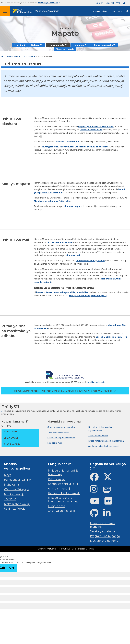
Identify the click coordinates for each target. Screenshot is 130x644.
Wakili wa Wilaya (15, 489)
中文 (118, 3)
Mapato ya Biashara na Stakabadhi (96, 126)
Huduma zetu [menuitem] (57, 45)
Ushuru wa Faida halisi (91, 130)
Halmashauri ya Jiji (16, 480)
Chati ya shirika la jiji (62, 511)
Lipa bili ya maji (55, 443)
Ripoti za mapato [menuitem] (65, 49)
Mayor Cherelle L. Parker (47, 11)
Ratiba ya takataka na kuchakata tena (106, 441)
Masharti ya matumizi (46, 549)
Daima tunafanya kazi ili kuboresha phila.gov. (65, 391)
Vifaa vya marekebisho (58, 432)
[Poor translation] (12, 568)
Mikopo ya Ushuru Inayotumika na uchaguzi (65, 499)
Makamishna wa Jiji (17, 504)
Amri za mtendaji (59, 488)
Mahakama (11, 484)
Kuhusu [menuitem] (35, 45)
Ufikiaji (91, 549)
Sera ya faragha (79, 549)
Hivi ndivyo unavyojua (49, 3)
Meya (8, 475)
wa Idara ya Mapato (97, 382)
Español (110, 3)
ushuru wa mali (73, 255)
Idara (113, 11)
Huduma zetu (29, 56)
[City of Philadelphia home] (23, 11)
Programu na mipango (105, 536)
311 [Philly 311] (3, 411)
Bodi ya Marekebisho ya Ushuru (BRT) (88, 296)
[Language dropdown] (126, 3)
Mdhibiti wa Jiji (14, 494)
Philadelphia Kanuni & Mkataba (63, 472)
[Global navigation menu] (5, 11)
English (99, 3)
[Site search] (127, 11)
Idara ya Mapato (14, 56)
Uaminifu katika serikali (64, 493)
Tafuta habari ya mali (98, 436)
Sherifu (9, 499)
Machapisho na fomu (104, 541)
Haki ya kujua (64, 549)
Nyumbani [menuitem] (19, 45)
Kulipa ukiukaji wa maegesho (61, 438)
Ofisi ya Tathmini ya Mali (59, 242)
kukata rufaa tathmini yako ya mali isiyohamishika (62, 292)
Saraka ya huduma (103, 531)
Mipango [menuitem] (79, 45)
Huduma (96, 11)
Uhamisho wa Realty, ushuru (90, 261)
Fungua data (57, 506)
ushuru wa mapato (72, 206)
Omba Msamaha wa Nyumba (61, 427)
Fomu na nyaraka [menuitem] (103, 45)
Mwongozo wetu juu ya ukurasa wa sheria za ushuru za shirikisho (75, 147)
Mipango (105, 11)
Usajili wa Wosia (15, 508)
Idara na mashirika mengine (103, 525)
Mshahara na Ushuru (44, 201)
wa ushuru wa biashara (67, 141)
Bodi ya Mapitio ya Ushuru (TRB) (112, 337)
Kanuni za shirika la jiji (63, 484)
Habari (120, 11)
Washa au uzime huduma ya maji (104, 446)
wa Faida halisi (63, 201)
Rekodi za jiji (56, 479)
